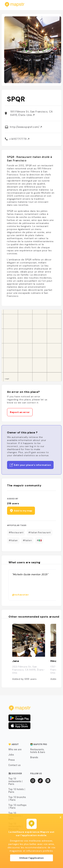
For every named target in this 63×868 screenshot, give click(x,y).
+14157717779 (19, 139)
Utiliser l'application (32, 858)
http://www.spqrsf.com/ (26, 127)
